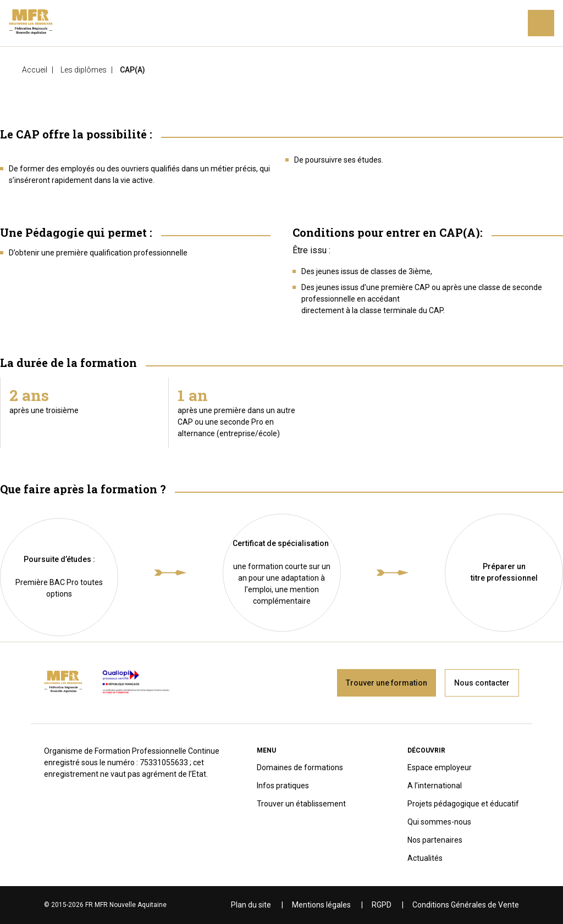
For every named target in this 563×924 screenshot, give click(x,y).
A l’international (435, 786)
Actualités (425, 858)
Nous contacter (482, 683)
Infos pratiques (283, 786)
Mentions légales (321, 905)
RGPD (382, 905)
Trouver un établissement (301, 804)
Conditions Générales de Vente (466, 905)
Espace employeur (440, 767)
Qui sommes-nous (439, 822)
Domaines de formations (300, 767)
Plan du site (251, 905)
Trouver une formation (387, 683)
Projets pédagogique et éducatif (463, 804)
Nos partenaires (435, 840)
